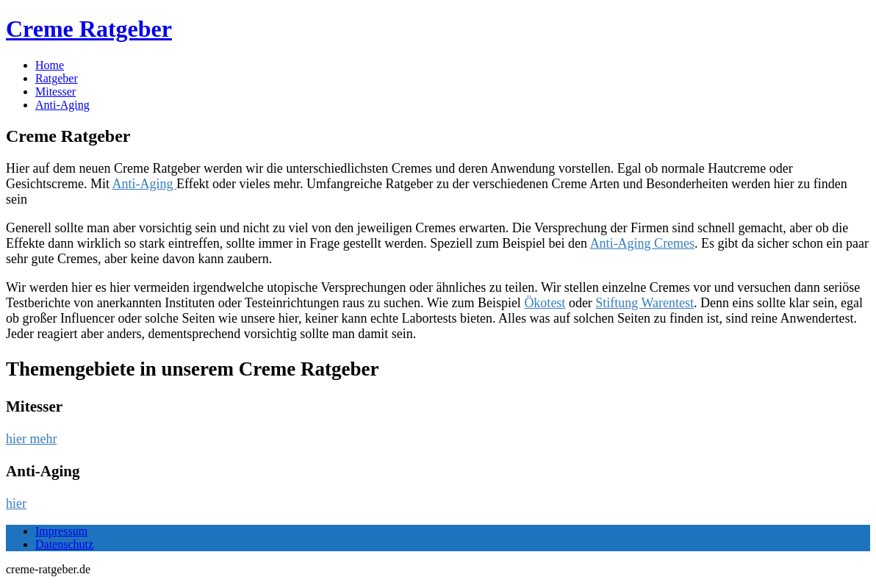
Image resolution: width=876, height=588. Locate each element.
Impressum (61, 531)
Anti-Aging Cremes (642, 243)
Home (50, 65)
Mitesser (55, 92)
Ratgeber (57, 78)
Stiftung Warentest (645, 303)
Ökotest (545, 303)
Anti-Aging (62, 105)
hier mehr (31, 439)
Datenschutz (64, 544)
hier (16, 503)
